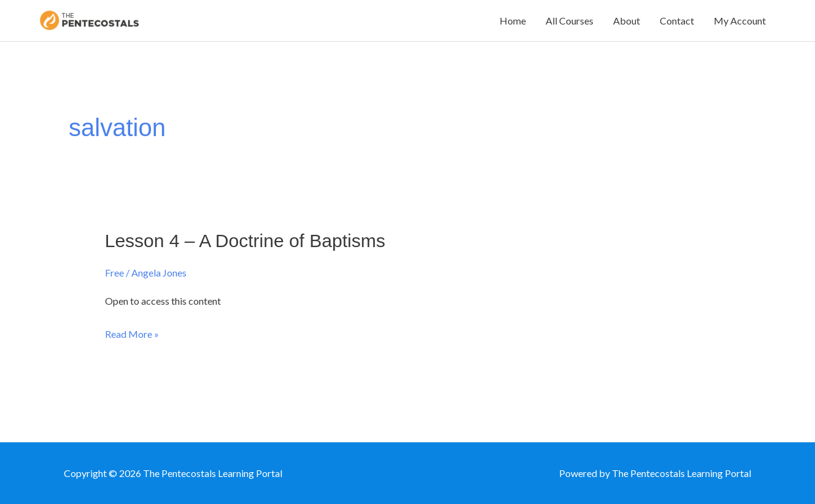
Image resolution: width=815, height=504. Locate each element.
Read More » (132, 334)
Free (114, 273)
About (627, 21)
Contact (677, 21)
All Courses (570, 21)
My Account (740, 21)
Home (513, 21)
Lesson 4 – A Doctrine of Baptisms (245, 241)
